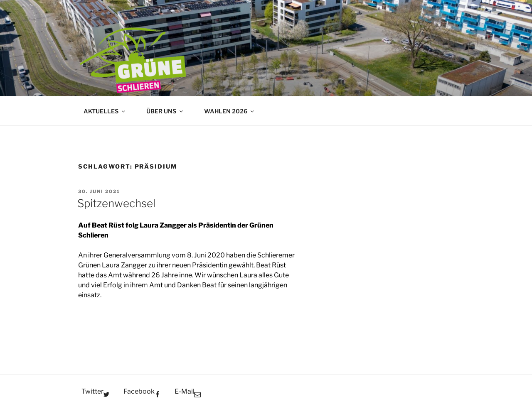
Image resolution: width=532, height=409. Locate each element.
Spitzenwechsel (116, 203)
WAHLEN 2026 (230, 111)
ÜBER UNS (165, 111)
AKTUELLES (105, 111)
